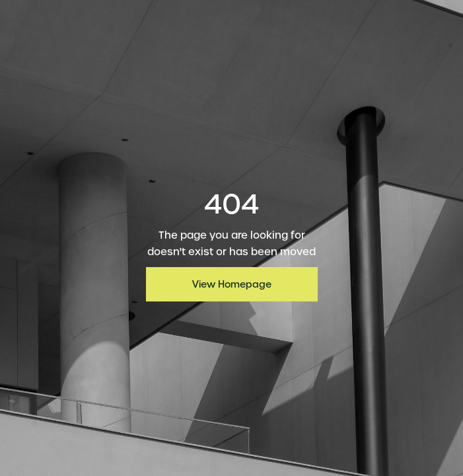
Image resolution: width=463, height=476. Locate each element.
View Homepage (232, 284)
